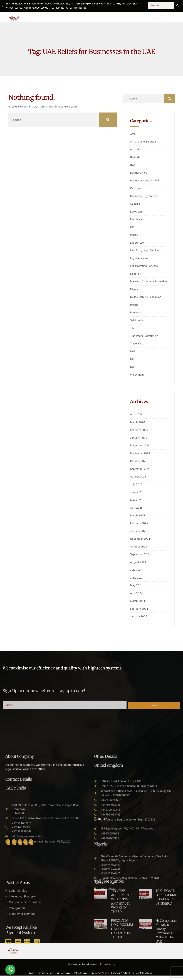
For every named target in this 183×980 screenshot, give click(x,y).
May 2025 (136, 504)
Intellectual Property (22, 947)
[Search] (178, 5)
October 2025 (139, 465)
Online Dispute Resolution (147, 301)
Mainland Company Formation (142, 283)
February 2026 (139, 434)
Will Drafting (138, 379)
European (136, 212)
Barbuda (135, 157)
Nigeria (135, 293)
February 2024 (139, 613)
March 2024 (138, 605)
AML (133, 134)
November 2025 (140, 457)
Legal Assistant (140, 258)
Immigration (17, 959)
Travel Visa (137, 348)
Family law (137, 219)
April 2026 (137, 418)
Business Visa (139, 173)
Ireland (134, 235)
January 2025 (139, 535)
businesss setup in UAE (145, 180)
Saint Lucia (137, 324)
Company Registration (144, 196)
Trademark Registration (145, 340)
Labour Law (137, 243)
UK (132, 363)
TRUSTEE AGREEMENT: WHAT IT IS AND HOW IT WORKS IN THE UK (121, 952)
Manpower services (22, 965)
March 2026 (138, 426)
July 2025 (136, 488)
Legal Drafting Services (145, 266)
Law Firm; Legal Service (145, 250)
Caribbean (137, 188)
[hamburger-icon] (159, 18)
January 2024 (139, 620)
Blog (133, 165)
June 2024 (137, 582)
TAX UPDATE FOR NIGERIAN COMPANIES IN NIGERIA (167, 947)
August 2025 (138, 481)
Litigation (136, 274)
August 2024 (138, 566)
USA (133, 371)
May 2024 (136, 589)
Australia (136, 149)
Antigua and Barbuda (143, 142)
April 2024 (137, 597)
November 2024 (140, 543)
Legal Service (18, 941)
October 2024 (139, 550)
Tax (132, 332)
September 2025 (141, 473)
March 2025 (138, 519)
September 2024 (141, 558)
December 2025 (140, 450)
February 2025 (139, 527)
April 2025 (137, 512)
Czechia (135, 204)
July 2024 (136, 574)
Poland (134, 309)
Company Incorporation (25, 953)
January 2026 (139, 442)
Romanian (136, 317)
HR (132, 227)
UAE (133, 355)
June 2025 (137, 496)
